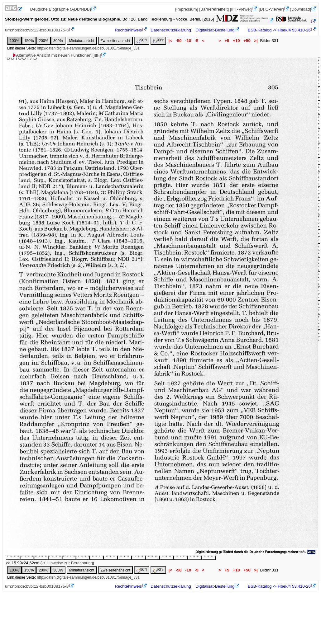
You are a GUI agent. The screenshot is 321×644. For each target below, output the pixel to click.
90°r (158, 41)
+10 (236, 41)
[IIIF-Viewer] (241, 9)
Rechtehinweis (128, 30)
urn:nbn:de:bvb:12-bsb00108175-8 (37, 30)
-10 (188, 41)
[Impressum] (187, 9)
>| (256, 41)
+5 (227, 41)
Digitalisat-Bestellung (215, 30)
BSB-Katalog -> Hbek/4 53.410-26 (279, 30)
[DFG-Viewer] (271, 9)
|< (170, 41)
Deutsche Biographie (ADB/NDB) (61, 9)
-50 (179, 41)
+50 (247, 41)
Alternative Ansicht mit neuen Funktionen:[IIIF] (57, 55)
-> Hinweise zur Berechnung (67, 563)
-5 (196, 41)
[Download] (301, 9)
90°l (142, 41)
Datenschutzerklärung (171, 30)
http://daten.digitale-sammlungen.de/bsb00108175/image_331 (88, 48)
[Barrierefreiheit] (214, 9)
